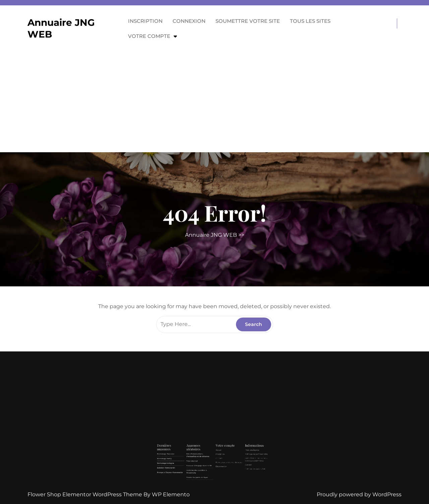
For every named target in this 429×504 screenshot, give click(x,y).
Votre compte (149, 36)
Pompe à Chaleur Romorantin (194, 465)
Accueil (217, 455)
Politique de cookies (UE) (233, 463)
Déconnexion (218, 462)
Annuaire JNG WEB (211, 235)
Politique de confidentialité (234, 456)
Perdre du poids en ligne (206, 467)
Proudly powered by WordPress (359, 494)
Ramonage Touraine (192, 456)
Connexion (189, 21)
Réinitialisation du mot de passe (221, 460)
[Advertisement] (214, 102)
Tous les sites (310, 21)
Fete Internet (204, 460)
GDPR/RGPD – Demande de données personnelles (234, 459)
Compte (217, 458)
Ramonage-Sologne (192, 461)
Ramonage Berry (191, 459)
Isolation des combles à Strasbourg (206, 464)
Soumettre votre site (248, 21)
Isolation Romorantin (192, 463)
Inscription (145, 21)
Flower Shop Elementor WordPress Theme (85, 494)
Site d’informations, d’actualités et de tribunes (207, 457)
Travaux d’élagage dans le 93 (207, 462)
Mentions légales (232, 455)
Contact (230, 461)
